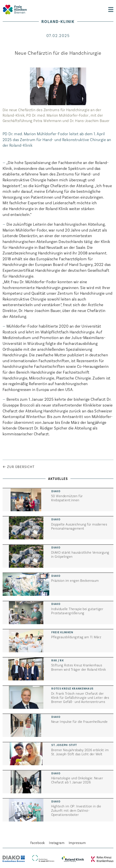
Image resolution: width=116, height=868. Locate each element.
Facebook (38, 843)
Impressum (77, 843)
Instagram (57, 843)
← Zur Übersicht (19, 467)
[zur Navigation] (111, 10)
